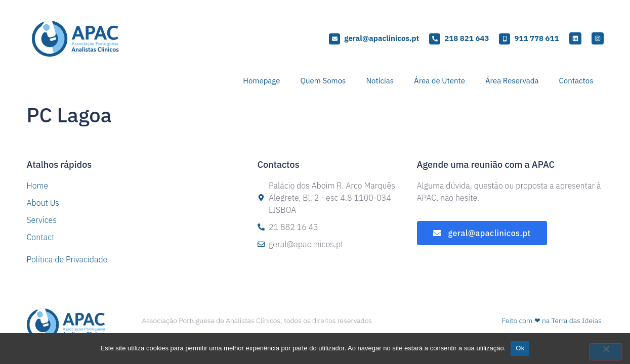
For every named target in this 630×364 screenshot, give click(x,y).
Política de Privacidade (67, 259)
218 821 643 (467, 38)
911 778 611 (536, 38)
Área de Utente (439, 81)
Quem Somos (323, 81)
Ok (520, 348)
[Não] (606, 352)
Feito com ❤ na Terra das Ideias (551, 321)
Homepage (261, 81)
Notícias (380, 81)
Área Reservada (512, 81)
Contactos (576, 81)
